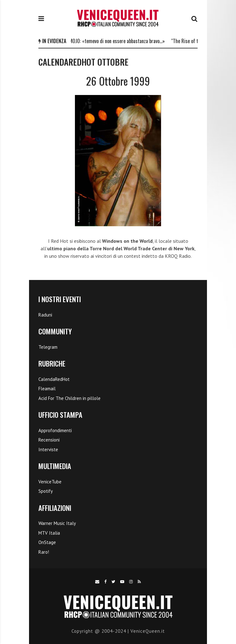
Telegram (48, 347)
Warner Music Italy (57, 523)
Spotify (46, 491)
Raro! (44, 552)
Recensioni (49, 440)
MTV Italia (49, 533)
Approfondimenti (55, 430)
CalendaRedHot (54, 379)
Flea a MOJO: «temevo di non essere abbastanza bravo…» (113, 41)
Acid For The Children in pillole (69, 398)
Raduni (45, 315)
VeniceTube (50, 482)
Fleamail (47, 389)
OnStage (47, 542)
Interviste (48, 449)
